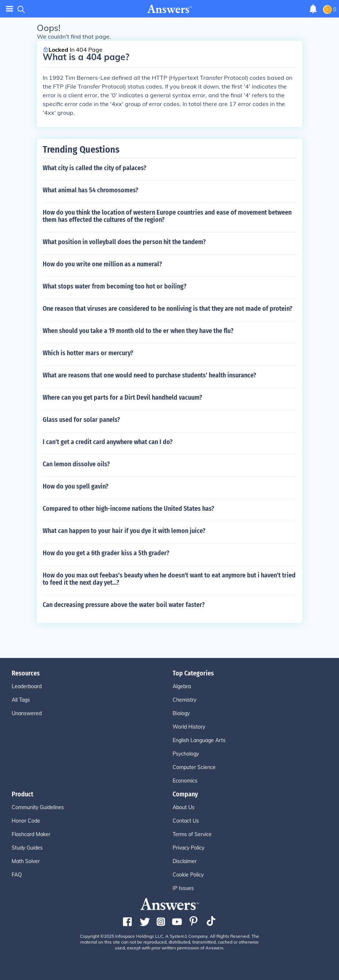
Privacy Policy (188, 848)
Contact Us (186, 821)
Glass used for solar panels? (81, 420)
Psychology (186, 754)
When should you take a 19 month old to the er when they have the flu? (138, 331)
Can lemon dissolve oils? (76, 464)
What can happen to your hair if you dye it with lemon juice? (124, 531)
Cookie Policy (188, 875)
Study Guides (27, 848)
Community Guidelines (38, 807)
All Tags (21, 700)
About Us (184, 807)
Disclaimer (185, 861)
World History (189, 727)
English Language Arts (199, 740)
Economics (185, 781)
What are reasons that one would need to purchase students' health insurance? (149, 375)
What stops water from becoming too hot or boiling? (115, 286)
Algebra (182, 686)
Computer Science (194, 767)
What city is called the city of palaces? (95, 168)
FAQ (17, 875)
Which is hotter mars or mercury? (88, 353)
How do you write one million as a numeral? (102, 264)
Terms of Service (192, 834)
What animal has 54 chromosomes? (90, 190)
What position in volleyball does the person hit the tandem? (124, 242)
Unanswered (27, 713)
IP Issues (183, 888)
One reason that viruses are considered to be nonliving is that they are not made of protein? (167, 309)
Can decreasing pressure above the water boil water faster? (124, 605)
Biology (181, 713)
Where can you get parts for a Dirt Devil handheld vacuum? (122, 397)
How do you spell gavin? (76, 486)
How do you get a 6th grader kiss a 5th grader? (106, 553)
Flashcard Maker (31, 834)
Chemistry (184, 700)
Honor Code (26, 821)
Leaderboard (27, 686)
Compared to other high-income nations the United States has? (128, 509)
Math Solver (26, 861)
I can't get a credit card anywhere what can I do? (108, 442)
